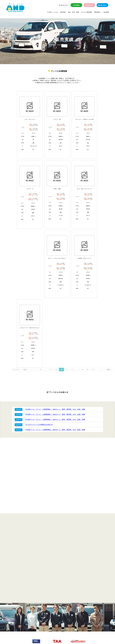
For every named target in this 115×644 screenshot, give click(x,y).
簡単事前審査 (57, 627)
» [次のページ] (103, 370)
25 (72, 370)
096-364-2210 (63, 5)
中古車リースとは (53, 12)
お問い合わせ (103, 5)
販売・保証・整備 (74, 12)
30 (82, 370)
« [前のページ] (31, 370)
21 (51, 370)
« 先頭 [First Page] (25, 370)
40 (87, 370)
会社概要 (106, 12)
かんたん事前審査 (87, 12)
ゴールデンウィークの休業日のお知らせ (39, 425)
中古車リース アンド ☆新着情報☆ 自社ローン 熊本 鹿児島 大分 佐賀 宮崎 (55, 409)
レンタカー (89, 5)
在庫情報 (76, 5)
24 (67, 370)
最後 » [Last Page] (109, 370)
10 (41, 370)
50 (93, 370)
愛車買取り (98, 12)
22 (56, 370)
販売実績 (63, 12)
